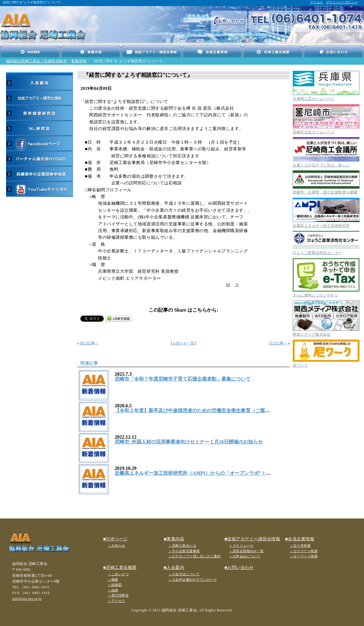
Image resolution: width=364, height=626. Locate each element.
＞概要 (113, 580)
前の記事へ (89, 343)
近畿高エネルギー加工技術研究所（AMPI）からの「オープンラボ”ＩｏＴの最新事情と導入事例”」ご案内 (230, 473)
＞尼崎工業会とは (182, 546)
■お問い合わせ (239, 568)
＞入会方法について (184, 574)
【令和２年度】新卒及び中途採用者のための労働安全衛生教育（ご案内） (195, 410)
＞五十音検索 (300, 546)
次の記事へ (278, 343)
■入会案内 (174, 568)
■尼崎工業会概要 (120, 568)
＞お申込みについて (245, 556)
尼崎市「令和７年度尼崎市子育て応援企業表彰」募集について (183, 379)
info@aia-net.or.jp (27, 599)
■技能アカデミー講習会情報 (252, 539)
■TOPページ (115, 539)
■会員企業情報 (300, 539)
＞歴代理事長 (118, 595)
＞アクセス (116, 601)
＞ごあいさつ (118, 574)
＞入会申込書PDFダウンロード (193, 580)
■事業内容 (174, 539)
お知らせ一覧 (184, 343)
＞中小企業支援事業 (184, 551)
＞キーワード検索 (304, 556)
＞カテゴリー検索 (304, 551)
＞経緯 (113, 590)
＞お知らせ (116, 546)
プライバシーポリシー (342, 2)
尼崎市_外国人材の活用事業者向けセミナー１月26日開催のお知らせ (189, 442)
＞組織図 (115, 585)
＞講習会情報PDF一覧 (246, 551)
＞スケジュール (241, 546)
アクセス (317, 2)
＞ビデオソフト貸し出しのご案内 (195, 556)
